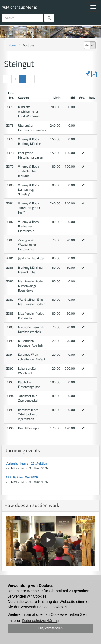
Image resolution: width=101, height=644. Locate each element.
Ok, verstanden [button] (50, 628)
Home (12, 45)
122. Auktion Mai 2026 (22, 477)
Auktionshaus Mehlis (19, 7)
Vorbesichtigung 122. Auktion (26, 463)
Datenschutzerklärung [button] (40, 621)
